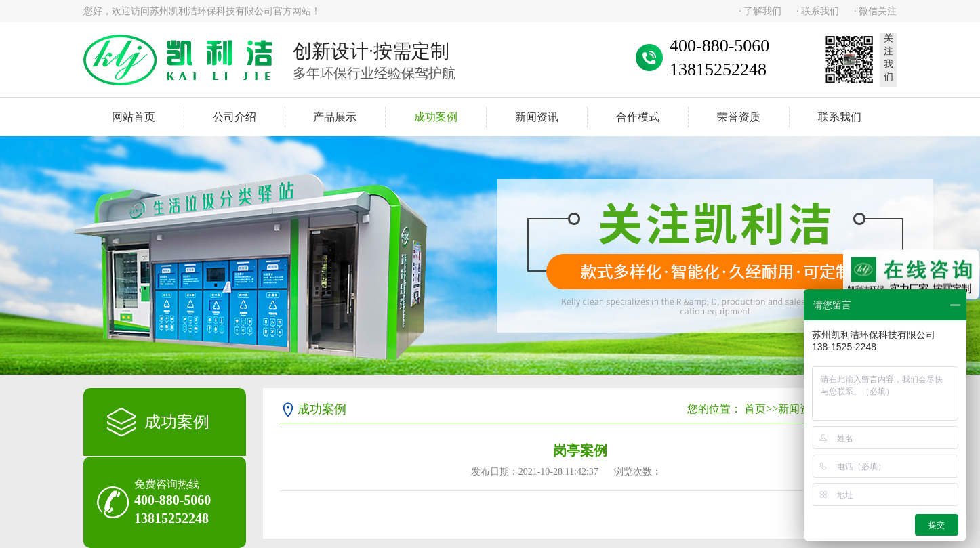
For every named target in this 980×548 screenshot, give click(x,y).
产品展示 (335, 117)
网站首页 (134, 117)
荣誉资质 (739, 117)
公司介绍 (234, 117)
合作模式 (638, 117)
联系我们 (840, 117)
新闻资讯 (537, 117)
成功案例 (436, 117)
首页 (755, 409)
